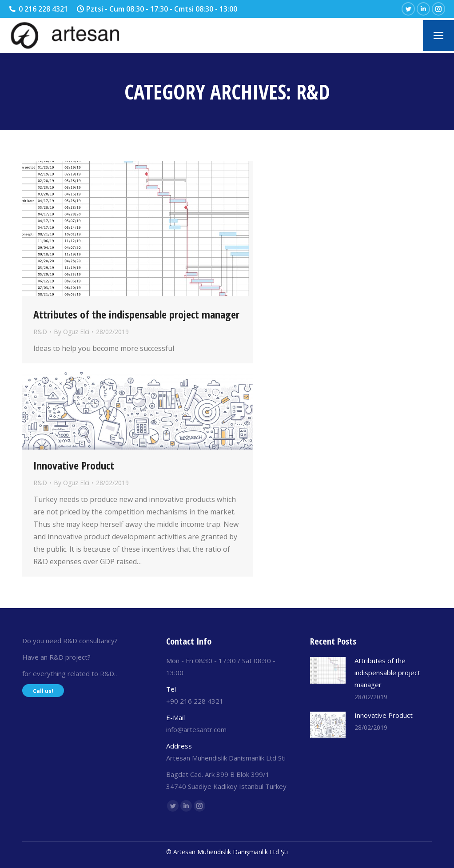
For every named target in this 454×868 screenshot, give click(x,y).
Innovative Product (74, 466)
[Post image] (328, 670)
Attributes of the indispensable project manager (136, 315)
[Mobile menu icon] (438, 36)
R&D (40, 332)
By (72, 332)
